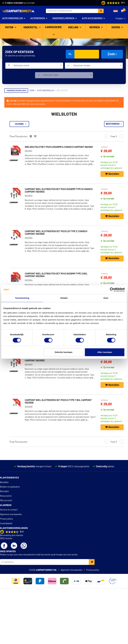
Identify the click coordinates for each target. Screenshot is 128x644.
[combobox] (38, 66)
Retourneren (6, 546)
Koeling (74, 28)
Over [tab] (106, 298)
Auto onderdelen (12, 18)
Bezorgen (4, 541)
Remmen (95, 28)
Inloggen (119, 19)
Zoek (112, 54)
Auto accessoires (92, 18)
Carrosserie (53, 27)
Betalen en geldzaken (10, 537)
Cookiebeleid (6, 574)
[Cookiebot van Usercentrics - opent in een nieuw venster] (112, 290)
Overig (116, 28)
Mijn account (6, 551)
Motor (10, 28)
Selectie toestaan (63, 352)
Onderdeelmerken (63, 18)
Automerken (38, 18)
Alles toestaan (105, 352)
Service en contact (9, 560)
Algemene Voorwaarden (71, 620)
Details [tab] (64, 298)
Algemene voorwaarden (11, 565)
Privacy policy (6, 569)
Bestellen (4, 533)
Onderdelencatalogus (16, 91)
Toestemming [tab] (22, 298)
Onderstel (31, 28)
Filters (58, 124)
